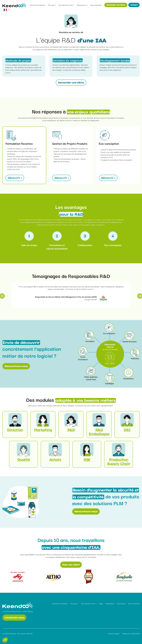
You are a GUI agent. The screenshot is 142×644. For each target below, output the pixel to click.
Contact (134, 5)
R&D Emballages (99, 432)
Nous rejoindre (134, 603)
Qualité (23, 460)
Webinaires (110, 603)
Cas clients (121, 603)
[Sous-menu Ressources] (87, 5)
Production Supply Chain (119, 462)
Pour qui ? (74, 603)
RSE (87, 460)
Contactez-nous (14, 618)
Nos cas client (71, 565)
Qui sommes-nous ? (89, 603)
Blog (101, 603)
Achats (55, 460)
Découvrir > (15, 178)
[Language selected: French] (6, 10)
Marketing (43, 430)
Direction (15, 430)
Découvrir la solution (60, 603)
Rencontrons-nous (16, 366)
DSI (127, 430)
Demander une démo (116, 5)
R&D (71, 430)
